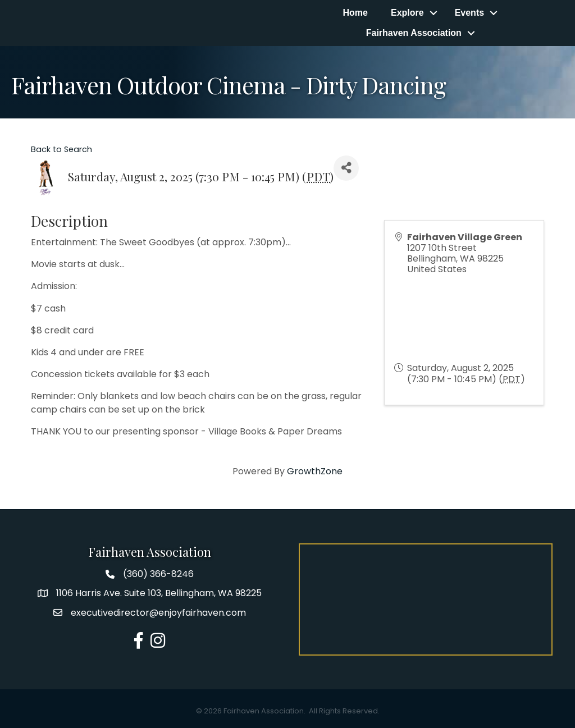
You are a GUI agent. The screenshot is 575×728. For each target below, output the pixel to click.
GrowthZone (315, 471)
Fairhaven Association (414, 33)
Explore (407, 13)
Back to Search (61, 149)
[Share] (346, 168)
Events (469, 13)
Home (355, 13)
